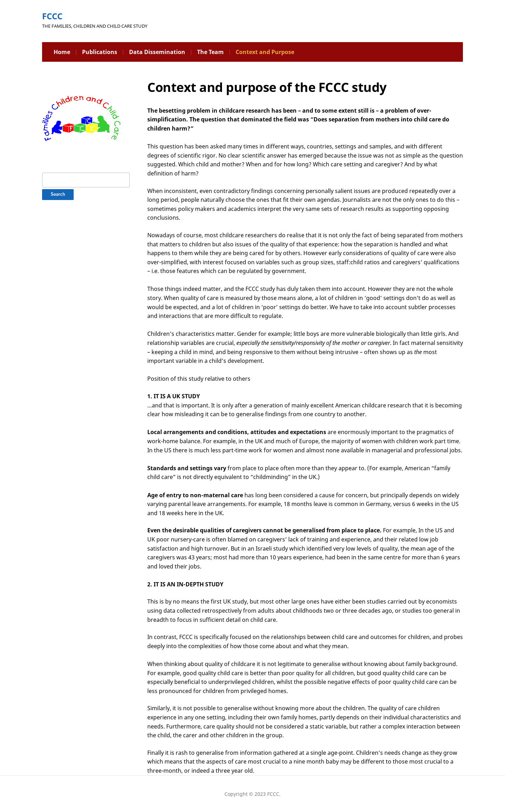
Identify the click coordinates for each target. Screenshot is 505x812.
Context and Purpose (265, 52)
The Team (210, 52)
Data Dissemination (157, 52)
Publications (100, 52)
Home (62, 52)
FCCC (52, 16)
